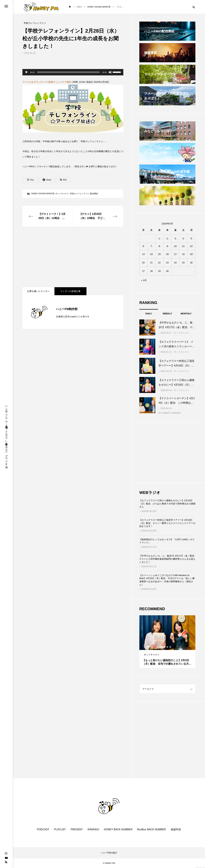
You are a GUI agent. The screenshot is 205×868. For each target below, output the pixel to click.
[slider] (68, 72)
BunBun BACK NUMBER (152, 829)
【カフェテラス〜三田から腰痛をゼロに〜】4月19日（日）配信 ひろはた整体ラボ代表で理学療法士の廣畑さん (167, 504)
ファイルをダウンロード (35, 82)
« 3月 (144, 280)
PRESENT (77, 829)
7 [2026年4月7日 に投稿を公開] (151, 246)
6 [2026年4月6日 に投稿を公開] (143, 246)
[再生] (27, 72)
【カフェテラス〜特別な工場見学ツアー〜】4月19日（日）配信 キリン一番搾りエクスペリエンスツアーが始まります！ (167, 523)
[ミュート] (110, 72)
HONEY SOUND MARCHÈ (43, 194)
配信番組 (94, 194)
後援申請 (176, 829)
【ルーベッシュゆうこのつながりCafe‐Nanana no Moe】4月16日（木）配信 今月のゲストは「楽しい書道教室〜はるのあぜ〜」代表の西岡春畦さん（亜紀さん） (167, 580)
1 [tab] (165, 647)
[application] (73, 72)
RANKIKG (93, 829)
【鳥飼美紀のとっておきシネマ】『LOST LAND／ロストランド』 (167, 541)
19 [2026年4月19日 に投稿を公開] (191, 254)
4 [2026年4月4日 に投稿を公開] (183, 238)
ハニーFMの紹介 (109, 853)
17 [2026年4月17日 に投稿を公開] (175, 254)
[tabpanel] (167, 642)
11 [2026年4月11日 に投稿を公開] (183, 246)
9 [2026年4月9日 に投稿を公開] (167, 246)
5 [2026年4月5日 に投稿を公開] (191, 238)
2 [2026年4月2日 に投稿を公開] (167, 238)
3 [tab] (170, 647)
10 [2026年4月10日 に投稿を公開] (175, 246)
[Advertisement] (73, 257)
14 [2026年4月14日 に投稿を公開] (151, 254)
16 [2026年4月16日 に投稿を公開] (167, 254)
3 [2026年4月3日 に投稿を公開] (175, 238)
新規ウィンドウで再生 (60, 82)
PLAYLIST (60, 829)
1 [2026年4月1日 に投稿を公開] (159, 238)
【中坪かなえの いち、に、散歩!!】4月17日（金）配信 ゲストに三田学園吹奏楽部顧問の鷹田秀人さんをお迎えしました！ (167, 559)
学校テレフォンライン (80, 194)
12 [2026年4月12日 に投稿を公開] (191, 246)
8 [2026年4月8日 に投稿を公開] (159, 246)
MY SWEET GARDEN (170, 413)
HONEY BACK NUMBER (118, 829)
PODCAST (43, 829)
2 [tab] (168, 647)
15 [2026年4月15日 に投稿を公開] (159, 254)
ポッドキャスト (62, 194)
